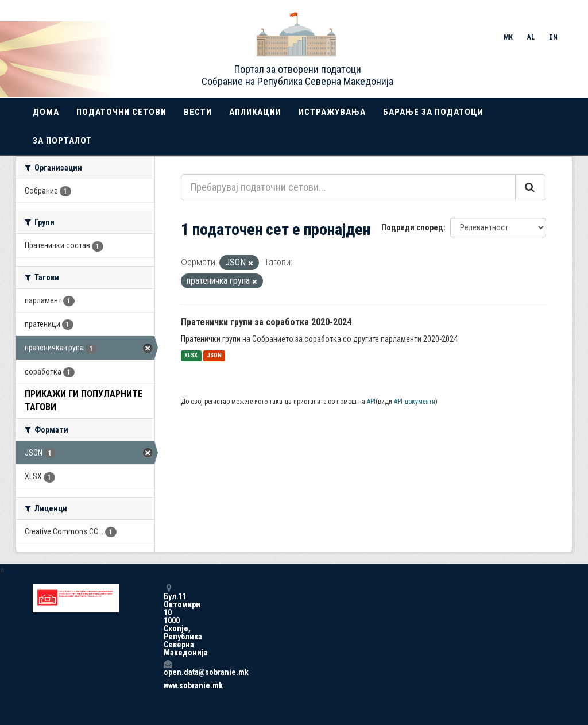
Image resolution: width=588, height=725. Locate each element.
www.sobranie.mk (168, 685)
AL (531, 37)
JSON (214, 356)
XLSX (191, 356)
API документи (415, 402)
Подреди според (412, 227)
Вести (198, 112)
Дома (46, 112)
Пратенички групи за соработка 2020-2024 (266, 322)
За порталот (62, 141)
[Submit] (531, 187)
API (371, 402)
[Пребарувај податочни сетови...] (348, 187)
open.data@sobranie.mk (168, 668)
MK (508, 37)
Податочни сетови (121, 112)
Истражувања (332, 112)
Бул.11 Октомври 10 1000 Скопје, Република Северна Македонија (168, 620)
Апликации (255, 112)
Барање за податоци (433, 112)
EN (553, 37)
